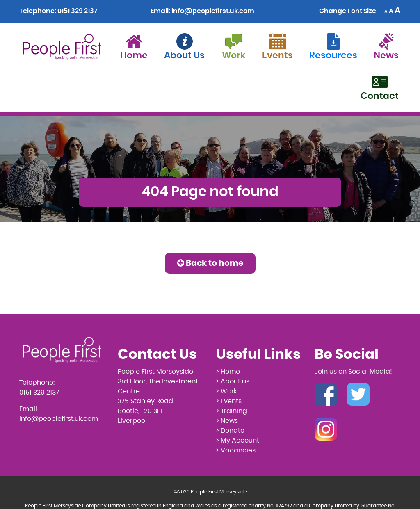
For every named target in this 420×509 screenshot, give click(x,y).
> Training (232, 411)
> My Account (238, 441)
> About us (233, 381)
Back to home (210, 263)
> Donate (230, 431)
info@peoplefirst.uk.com (213, 11)
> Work (227, 391)
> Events (229, 401)
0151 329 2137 (77, 11)
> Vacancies (236, 450)
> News (227, 421)
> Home (228, 372)
